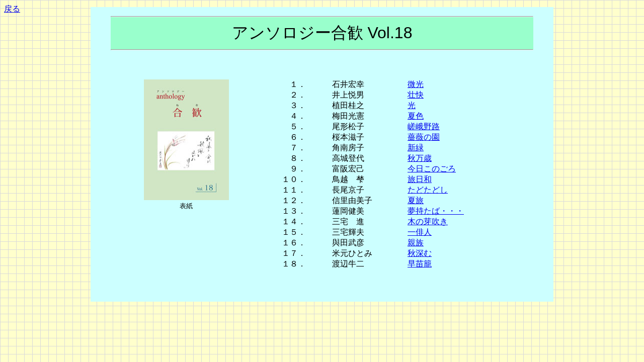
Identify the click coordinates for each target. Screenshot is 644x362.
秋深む (420, 253)
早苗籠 (420, 264)
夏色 (416, 116)
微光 (416, 84)
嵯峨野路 (424, 126)
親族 (416, 243)
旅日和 (420, 179)
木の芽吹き (428, 221)
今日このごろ (432, 169)
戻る (12, 9)
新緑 (416, 148)
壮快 (416, 95)
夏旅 (416, 200)
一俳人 (420, 232)
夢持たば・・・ (436, 211)
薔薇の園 (424, 137)
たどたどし (428, 190)
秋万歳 (420, 158)
